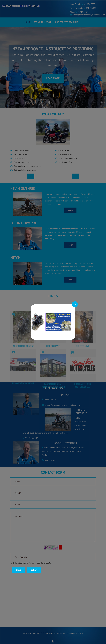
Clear (34, 570)
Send (19, 570)
